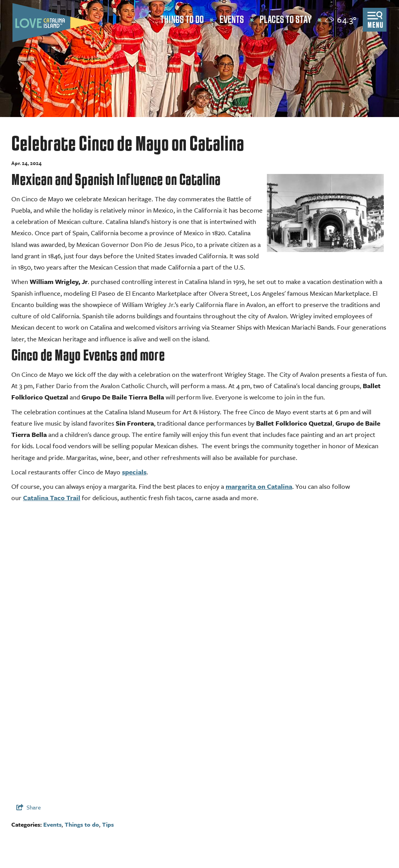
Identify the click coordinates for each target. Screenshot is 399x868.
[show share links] (29, 807)
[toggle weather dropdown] (341, 20)
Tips (108, 824)
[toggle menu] (375, 20)
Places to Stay (286, 20)
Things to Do (182, 20)
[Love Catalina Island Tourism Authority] (54, 23)
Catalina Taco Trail (52, 498)
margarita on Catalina (259, 486)
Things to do (82, 824)
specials (134, 472)
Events (232, 20)
